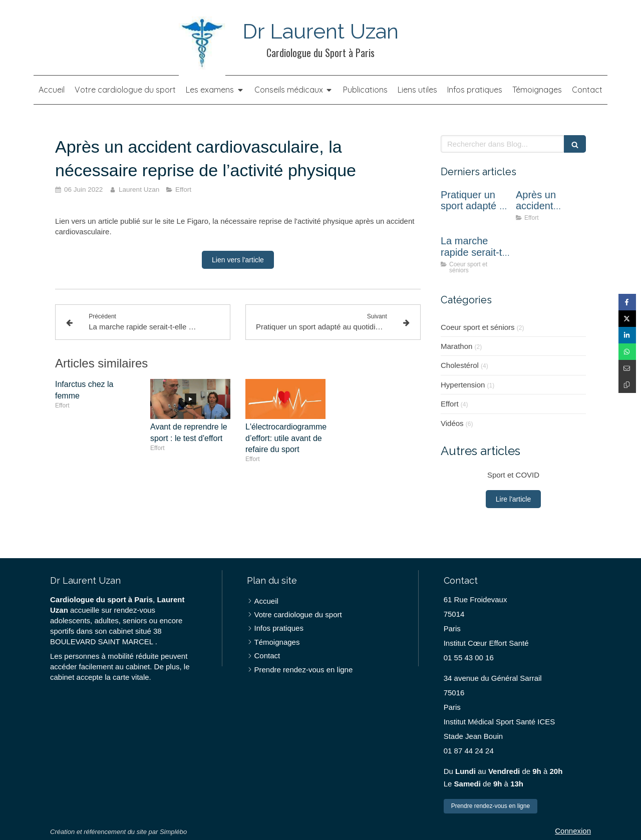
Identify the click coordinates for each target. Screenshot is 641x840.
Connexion (573, 831)
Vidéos (452, 423)
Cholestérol (460, 365)
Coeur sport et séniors (478, 327)
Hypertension (463, 385)
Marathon (456, 346)
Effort (450, 404)
